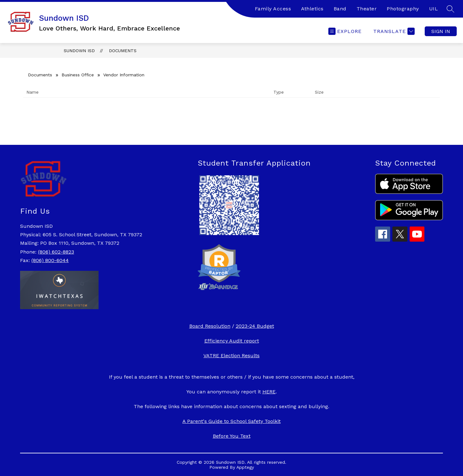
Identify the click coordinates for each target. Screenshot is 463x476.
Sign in (441, 31)
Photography (403, 9)
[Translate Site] (393, 31)
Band (340, 9)
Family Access (273, 9)
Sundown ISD (79, 51)
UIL (434, 9)
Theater (367, 9)
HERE (269, 392)
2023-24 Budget (255, 326)
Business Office (78, 75)
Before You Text (232, 436)
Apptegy (245, 467)
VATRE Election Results (231, 356)
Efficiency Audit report (232, 341)
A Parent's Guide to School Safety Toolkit (231, 421)
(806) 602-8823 (56, 252)
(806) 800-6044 (50, 260)
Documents (123, 51)
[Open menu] (345, 31)
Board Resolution (210, 326)
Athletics (312, 9)
